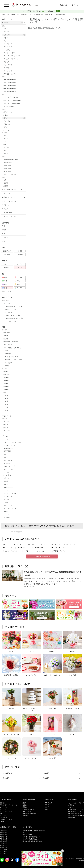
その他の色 (7, 291)
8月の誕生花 (3, 845)
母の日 (6, 425)
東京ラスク (7, 478)
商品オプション (6, 300)
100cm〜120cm (9, 106)
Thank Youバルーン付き (13, 315)
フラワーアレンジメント (10, 201)
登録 (58, 11)
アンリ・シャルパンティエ (12, 442)
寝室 (5, 145)
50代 (6, 401)
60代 (6, 404)
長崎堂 (6, 481)
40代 (6, 398)
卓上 (5, 151)
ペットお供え (9, 363)
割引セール (71, 807)
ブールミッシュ (9, 496)
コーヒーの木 (8, 71)
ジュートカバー (9, 121)
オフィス (6, 148)
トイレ (6, 142)
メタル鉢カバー (9, 124)
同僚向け (6, 383)
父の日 (6, 428)
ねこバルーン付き (11, 321)
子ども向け (7, 374)
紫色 (5, 284)
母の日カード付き (11, 309)
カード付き (7, 303)
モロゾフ (6, 514)
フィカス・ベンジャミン (11, 59)
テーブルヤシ (8, 68)
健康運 (6, 183)
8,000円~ (20, 255)
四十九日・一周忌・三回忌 (14, 360)
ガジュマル (31, 15)
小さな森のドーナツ (10, 475)
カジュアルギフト (9, 345)
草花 (3, 226)
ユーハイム (7, 517)
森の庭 (6, 511)
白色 (17, 281)
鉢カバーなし (8, 112)
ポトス (6, 38)
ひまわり (5, 237)
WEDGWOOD (8, 448)
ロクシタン (7, 499)
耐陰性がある (8, 162)
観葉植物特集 (71, 817)
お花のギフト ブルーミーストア (10, 15)
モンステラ (7, 32)
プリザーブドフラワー (9, 216)
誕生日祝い (7, 333)
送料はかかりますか (28, 835)
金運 (5, 180)
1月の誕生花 (3, 831)
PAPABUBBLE (8, 487)
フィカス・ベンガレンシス (12, 56)
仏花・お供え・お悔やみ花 (12, 348)
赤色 (5, 277)
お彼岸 (7, 366)
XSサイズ (7, 264)
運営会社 (72, 859)
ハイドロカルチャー (10, 174)
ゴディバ (6, 454)
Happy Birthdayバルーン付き (14, 318)
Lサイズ (20, 268)
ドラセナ (6, 62)
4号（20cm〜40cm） (10, 83)
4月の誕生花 (3, 837)
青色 (5, 288)
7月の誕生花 (3, 843)
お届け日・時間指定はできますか (32, 837)
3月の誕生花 (3, 835)
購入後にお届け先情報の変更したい (32, 841)
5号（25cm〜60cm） (10, 86)
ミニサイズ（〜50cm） (11, 97)
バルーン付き (8, 312)
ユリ (3, 241)
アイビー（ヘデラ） (10, 53)
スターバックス (9, 469)
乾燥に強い (7, 165)
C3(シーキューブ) (9, 466)
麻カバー (14, 118)
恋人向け (6, 387)
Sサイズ (20, 264)
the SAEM (7, 463)
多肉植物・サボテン (10, 74)
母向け (6, 371)
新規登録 (64, 5)
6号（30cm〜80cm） (10, 89)
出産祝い (6, 336)
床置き (6, 154)
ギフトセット (4, 809)
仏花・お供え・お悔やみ (29, 813)
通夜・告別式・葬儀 (11, 357)
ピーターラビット (9, 490)
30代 (6, 395)
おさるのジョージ (9, 445)
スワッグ (5, 209)
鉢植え (2, 813)
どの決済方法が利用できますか (31, 839)
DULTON (6, 472)
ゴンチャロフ (8, 460)
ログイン (75, 5)
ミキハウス (7, 502)
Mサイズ (7, 268)
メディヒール (8, 505)
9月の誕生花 (3, 847)
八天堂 (6, 484)
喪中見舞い (9, 354)
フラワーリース (7, 213)
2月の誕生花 (3, 833)
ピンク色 (19, 277)
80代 (6, 410)
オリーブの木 (8, 65)
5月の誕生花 (3, 839)
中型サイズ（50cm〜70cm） (13, 100)
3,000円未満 (7, 251)
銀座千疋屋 (7, 451)
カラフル (19, 288)
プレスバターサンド (10, 493)
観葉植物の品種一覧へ (42, 556)
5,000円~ (7, 255)
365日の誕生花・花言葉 (74, 813)
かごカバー (7, 115)
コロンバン (7, 457)
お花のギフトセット (9, 197)
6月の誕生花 (3, 841)
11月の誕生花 (4, 852)
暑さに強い (7, 171)
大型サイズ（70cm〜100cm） (13, 103)
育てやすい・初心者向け (11, 159)
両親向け (6, 378)
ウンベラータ (8, 44)
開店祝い (6, 339)
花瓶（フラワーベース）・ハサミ (13, 190)
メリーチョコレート (10, 508)
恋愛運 (6, 186)
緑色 (5, 281)
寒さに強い (7, 168)
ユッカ (6, 41)
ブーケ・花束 (6, 193)
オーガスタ (7, 50)
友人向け (6, 380)
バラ (3, 234)
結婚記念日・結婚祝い (11, 342)
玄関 (5, 136)
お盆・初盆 (26, 815)
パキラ (6, 29)
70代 (6, 407)
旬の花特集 (71, 805)
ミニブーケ (6, 205)
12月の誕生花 (4, 854)
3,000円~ (20, 251)
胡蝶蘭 (4, 230)
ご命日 (7, 351)
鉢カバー (5, 109)
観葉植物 (24, 15)
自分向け (6, 389)
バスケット (7, 130)
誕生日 (24, 803)
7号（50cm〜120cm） (11, 92)
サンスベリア (8, 47)
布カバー (6, 127)
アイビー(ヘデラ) (37, 548)
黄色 (17, 284)
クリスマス (7, 431)
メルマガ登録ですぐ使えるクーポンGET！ (39, 11)
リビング (6, 139)
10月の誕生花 (4, 849)
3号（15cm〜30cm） (10, 80)
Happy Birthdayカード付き (13, 306)
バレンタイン (8, 422)
